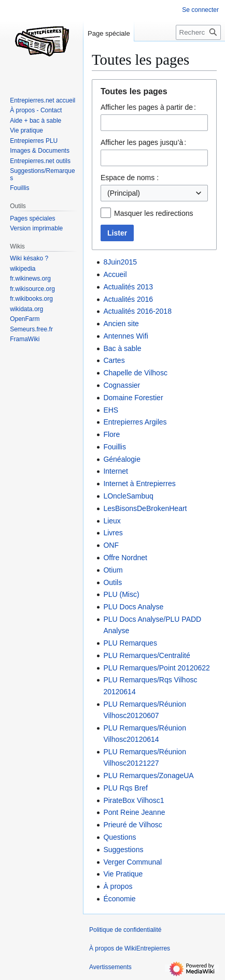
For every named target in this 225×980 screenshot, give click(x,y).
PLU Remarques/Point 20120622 (156, 668)
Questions (119, 837)
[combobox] (154, 193)
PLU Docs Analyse (133, 607)
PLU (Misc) (121, 594)
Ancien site (121, 324)
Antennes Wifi (125, 336)
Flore (111, 434)
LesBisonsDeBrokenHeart (145, 508)
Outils (112, 582)
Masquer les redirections (154, 213)
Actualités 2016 (128, 299)
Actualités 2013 (128, 287)
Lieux (112, 521)
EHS (111, 410)
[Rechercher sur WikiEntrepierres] (198, 32)
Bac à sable (122, 348)
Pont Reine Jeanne (134, 812)
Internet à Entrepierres (139, 484)
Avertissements (110, 967)
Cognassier (122, 385)
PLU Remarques (130, 643)
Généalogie (122, 459)
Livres (113, 533)
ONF (111, 545)
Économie (119, 899)
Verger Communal (132, 862)
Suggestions (123, 850)
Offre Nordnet (125, 558)
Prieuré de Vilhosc (132, 825)
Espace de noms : (130, 178)
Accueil (115, 274)
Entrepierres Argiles (135, 422)
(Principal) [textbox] (124, 193)
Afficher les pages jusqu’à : (143, 142)
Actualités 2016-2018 (137, 311)
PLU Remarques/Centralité (146, 655)
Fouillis (115, 447)
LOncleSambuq (128, 496)
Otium (113, 570)
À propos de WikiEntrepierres (130, 948)
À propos (118, 886)
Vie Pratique (123, 874)
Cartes (114, 360)
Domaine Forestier (133, 398)
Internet (115, 471)
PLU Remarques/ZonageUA (148, 776)
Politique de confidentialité (125, 930)
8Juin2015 (120, 262)
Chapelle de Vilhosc (135, 373)
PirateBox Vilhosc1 (133, 800)
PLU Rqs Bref (125, 788)
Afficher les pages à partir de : (148, 107)
